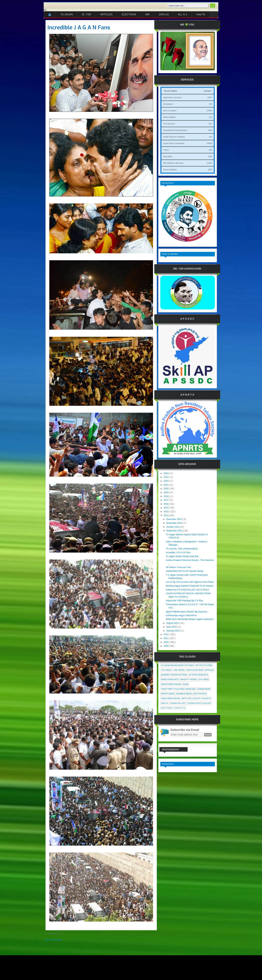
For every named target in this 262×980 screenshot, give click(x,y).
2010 (166, 642)
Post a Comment (54, 940)
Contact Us (180, 708)
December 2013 (174, 519)
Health (165, 703)
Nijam (185, 684)
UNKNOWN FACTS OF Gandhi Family (184, 571)
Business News (184, 694)
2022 (166, 481)
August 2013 (173, 623)
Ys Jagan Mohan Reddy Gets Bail (182, 556)
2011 (166, 638)
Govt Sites (166, 708)
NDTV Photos (200, 694)
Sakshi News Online (171, 684)
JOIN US (164, 14)
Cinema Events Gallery (199, 703)
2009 (166, 646)
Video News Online (170, 699)
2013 (166, 515)
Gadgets (207, 699)
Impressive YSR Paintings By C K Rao (184, 601)
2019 (166, 492)
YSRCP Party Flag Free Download (178, 689)
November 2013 (174, 523)
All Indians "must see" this (178, 567)
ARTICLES (106, 14)
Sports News (168, 694)
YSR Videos (179, 670)
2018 (166, 496)
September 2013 (175, 531)
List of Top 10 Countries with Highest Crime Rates (190, 582)
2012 (166, 635)
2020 (166, 489)
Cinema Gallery (178, 703)
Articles (209, 670)
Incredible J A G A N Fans (79, 28)
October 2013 (173, 527)
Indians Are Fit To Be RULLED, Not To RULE (187, 590)
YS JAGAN (67, 14)
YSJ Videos (166, 670)
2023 (166, 477)
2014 (166, 512)
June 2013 (172, 627)
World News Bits (170, 680)
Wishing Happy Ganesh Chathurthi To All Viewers (190, 586)
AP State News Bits (198, 675)
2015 (166, 508)
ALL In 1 (183, 14)
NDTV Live (186, 699)
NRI (147, 14)
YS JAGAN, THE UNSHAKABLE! (182, 549)
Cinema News (204, 689)
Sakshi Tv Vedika (188, 680)
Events (197, 699)
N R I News (204, 680)
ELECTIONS (129, 14)
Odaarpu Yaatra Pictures (174, 675)
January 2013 (173, 631)
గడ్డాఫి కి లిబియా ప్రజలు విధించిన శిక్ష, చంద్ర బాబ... (187, 612)
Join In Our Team (195, 670)
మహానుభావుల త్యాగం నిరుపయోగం (181, 615)
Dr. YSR (86, 14)
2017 (166, 500)
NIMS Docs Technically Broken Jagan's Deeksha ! (190, 619)
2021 (166, 485)
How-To (201, 14)
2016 (166, 504)
